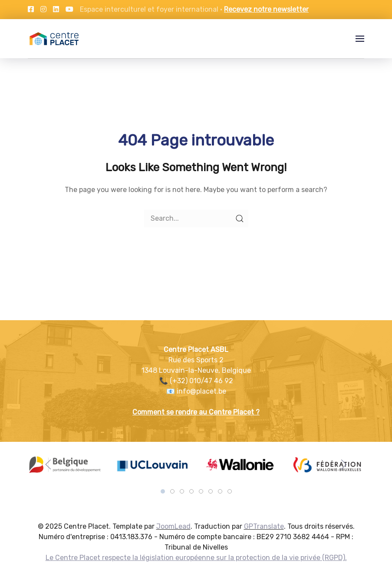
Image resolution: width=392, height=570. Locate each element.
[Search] (196, 219)
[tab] (163, 491)
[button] (360, 39)
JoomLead (173, 526)
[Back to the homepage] (54, 39)
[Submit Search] (240, 219)
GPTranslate (264, 526)
